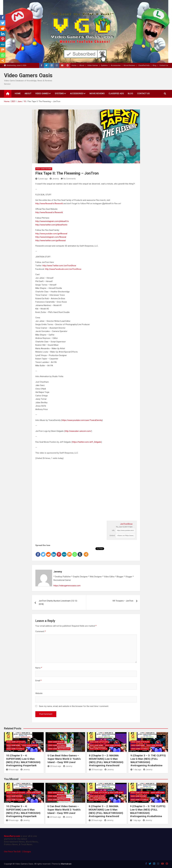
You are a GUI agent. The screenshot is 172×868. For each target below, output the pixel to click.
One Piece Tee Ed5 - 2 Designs (17, 852)
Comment (41, 631)
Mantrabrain (66, 864)
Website (39, 693)
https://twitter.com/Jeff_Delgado (87, 442)
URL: (114, 530)
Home (74, 65)
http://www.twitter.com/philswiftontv (51, 225)
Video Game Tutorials (15, 749)
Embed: (112, 536)
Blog (154, 65)
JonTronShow (126, 524)
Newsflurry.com (12, 836)
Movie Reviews (129, 65)
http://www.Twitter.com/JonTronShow (59, 266)
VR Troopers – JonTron (123, 601)
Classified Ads (144, 65)
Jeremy (54, 179)
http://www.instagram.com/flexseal (51, 237)
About (82, 65)
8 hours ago (12, 770)
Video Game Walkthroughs (59, 749)
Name (39, 668)
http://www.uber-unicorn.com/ (78, 431)
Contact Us (164, 65)
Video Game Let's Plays (16, 742)
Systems (104, 65)
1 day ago (136, 770)
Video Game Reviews (44, 169)
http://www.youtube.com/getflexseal (51, 234)
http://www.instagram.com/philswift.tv (52, 221)
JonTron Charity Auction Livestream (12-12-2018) (58, 603)
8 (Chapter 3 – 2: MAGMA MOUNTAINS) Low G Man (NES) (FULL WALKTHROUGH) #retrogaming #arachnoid (106, 760)
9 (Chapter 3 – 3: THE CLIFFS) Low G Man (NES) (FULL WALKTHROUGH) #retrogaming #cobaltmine (148, 760)
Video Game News (13, 745)
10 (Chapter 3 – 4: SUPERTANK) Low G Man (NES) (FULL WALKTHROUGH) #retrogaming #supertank (23, 760)
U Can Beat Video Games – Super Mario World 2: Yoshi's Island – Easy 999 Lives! (64, 759)
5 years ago (42, 179)
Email (38, 681)
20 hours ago (54, 766)
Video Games (93, 65)
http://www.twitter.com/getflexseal (50, 240)
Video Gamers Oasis (28, 75)
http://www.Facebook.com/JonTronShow (63, 269)
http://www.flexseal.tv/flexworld (49, 204)
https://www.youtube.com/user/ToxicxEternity (82, 420)
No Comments (70, 179)
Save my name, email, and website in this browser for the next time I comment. (74, 706)
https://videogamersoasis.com (67, 586)
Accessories (116, 65)
